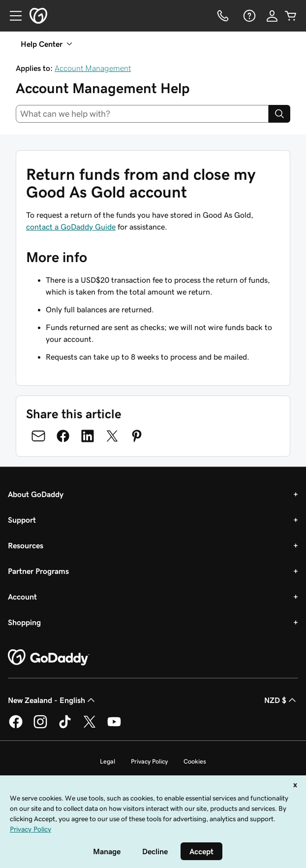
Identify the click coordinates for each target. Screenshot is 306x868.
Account (22, 597)
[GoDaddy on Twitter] (90, 727)
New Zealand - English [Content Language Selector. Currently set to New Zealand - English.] (52, 700)
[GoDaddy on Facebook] (16, 727)
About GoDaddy (36, 494)
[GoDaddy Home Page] (49, 658)
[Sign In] (272, 16)
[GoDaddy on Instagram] (40, 727)
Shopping (24, 622)
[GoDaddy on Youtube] (114, 727)
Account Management (93, 68)
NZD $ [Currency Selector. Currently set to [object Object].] (281, 700)
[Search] (279, 114)
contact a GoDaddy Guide (71, 227)
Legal (107, 761)
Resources (26, 545)
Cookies (195, 761)
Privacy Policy (149, 761)
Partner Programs (38, 571)
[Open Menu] (12, 16)
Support (22, 520)
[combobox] (142, 114)
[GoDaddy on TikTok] (65, 727)
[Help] (248, 16)
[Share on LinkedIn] (88, 436)
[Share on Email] (38, 436)
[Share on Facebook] (63, 436)
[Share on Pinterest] (137, 436)
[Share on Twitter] (112, 436)
